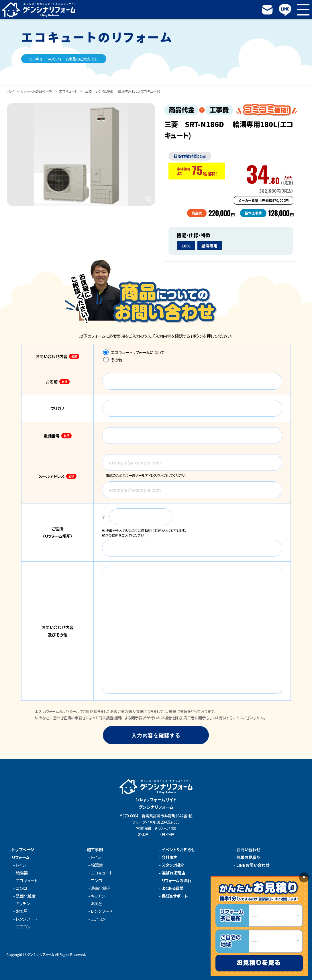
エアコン (23, 927)
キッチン (23, 903)
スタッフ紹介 (173, 865)
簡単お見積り (248, 857)
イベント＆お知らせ (178, 850)
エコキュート (68, 91)
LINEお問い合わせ (253, 865)
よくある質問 (173, 888)
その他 (113, 360)
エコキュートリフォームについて (134, 352)
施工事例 (95, 850)
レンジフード (27, 919)
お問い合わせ (248, 850)
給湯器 (22, 873)
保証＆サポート (175, 896)
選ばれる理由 (173, 873)
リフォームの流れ (176, 881)
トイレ (21, 865)
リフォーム (21, 857)
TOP (10, 91)
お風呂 (22, 911)
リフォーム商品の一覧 (37, 91)
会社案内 (170, 857)
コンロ (21, 888)
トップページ (23, 850)
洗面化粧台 (26, 896)
